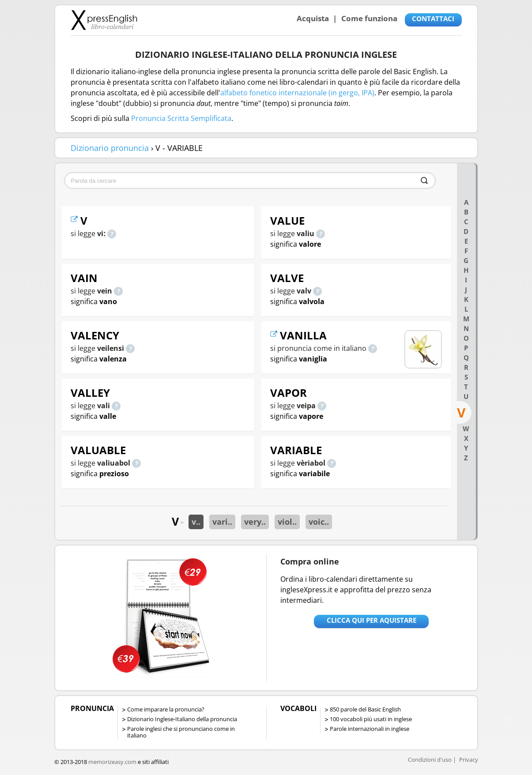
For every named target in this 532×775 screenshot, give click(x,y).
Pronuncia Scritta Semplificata (181, 118)
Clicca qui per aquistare (372, 620)
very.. (255, 522)
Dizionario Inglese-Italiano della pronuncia (182, 719)
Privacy (469, 760)
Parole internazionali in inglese (370, 729)
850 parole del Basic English (365, 709)
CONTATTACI (433, 19)
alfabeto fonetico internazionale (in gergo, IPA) (297, 93)
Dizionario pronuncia (110, 148)
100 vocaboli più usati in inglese (371, 719)
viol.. (287, 522)
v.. (196, 522)
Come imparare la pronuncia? (166, 709)
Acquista (313, 18)
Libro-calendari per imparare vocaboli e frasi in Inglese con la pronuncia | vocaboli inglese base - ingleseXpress (104, 20)
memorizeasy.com (112, 762)
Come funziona (369, 18)
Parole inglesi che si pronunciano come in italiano (181, 732)
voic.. (319, 522)
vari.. (222, 522)
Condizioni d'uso (430, 760)
